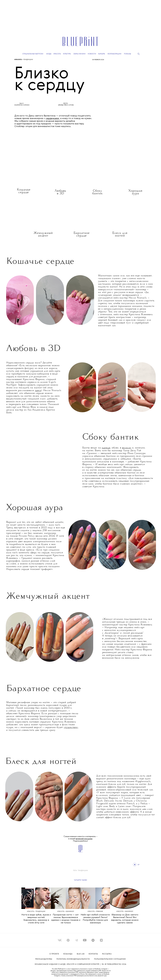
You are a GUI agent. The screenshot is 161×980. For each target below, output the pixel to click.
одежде (106, 448)
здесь (38, 391)
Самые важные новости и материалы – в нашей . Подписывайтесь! (81, 839)
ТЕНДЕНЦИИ (28, 60)
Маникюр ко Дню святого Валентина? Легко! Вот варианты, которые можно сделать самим (125, 919)
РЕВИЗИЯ (100, 912)
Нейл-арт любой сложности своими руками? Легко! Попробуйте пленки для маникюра (95, 919)
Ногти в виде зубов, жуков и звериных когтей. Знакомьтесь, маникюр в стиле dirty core (36, 919)
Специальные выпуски (33, 54)
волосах (127, 448)
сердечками (52, 118)
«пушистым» (71, 727)
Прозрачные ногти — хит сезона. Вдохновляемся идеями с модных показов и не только (66, 919)
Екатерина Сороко (22, 105)
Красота (18, 60)
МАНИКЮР (70, 912)
